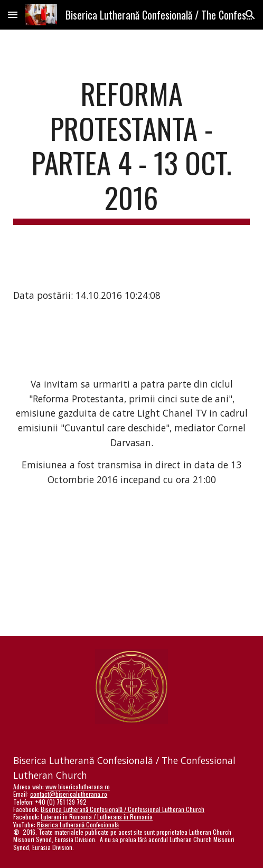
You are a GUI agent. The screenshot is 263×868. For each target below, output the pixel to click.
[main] (131, 150)
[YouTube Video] (131, 570)
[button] (13, 15)
